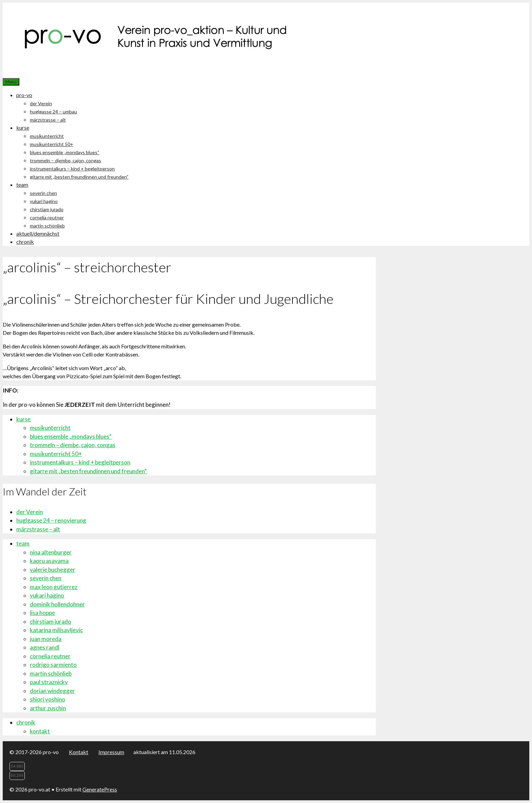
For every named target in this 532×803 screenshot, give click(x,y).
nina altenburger (51, 552)
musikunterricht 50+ (52, 144)
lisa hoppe (42, 613)
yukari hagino (44, 201)
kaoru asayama (49, 561)
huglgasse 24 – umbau (53, 112)
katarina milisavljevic (56, 630)
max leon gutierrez (54, 587)
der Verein (41, 103)
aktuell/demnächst (38, 233)
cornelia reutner (47, 217)
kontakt (40, 731)
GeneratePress (100, 789)
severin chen (43, 193)
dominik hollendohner (57, 604)
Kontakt (79, 752)
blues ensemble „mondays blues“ (65, 152)
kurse (23, 127)
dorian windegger (52, 691)
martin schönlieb (47, 226)
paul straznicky (49, 682)
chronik (25, 242)
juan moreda (46, 639)
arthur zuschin (48, 708)
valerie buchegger (53, 570)
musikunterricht (47, 136)
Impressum (111, 752)
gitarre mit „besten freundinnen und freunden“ (79, 177)
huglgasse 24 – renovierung (51, 520)
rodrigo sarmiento (53, 665)
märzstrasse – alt (48, 120)
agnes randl (45, 647)
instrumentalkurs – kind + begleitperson (72, 169)
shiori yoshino (47, 699)
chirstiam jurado (47, 209)
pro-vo (24, 95)
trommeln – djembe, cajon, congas (65, 160)
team (22, 185)
